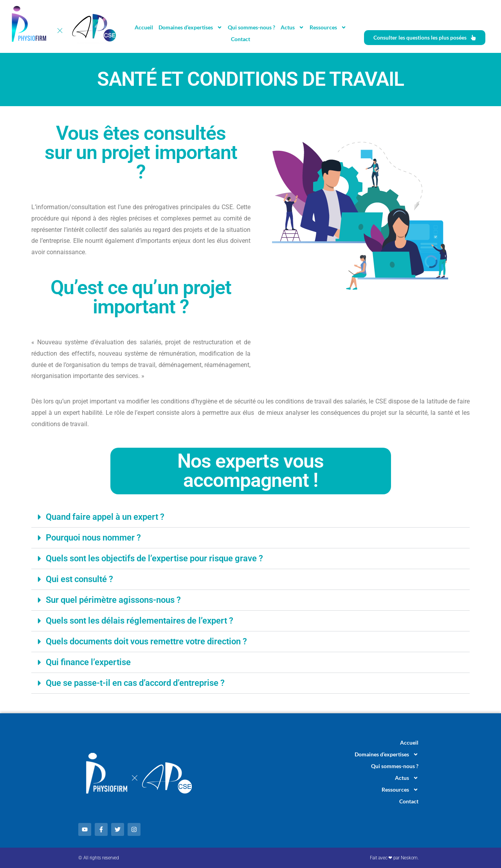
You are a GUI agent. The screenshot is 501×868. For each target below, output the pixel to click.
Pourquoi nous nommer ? (93, 538)
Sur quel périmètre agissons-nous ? (113, 600)
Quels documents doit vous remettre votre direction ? (146, 641)
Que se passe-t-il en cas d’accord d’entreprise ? (135, 683)
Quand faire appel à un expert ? (105, 517)
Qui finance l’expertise (88, 662)
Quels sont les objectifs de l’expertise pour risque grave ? (154, 558)
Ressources (328, 27)
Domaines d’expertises (190, 27)
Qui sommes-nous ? (251, 27)
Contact (241, 39)
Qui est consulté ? (79, 579)
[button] (250, 517)
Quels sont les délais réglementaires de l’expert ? (140, 621)
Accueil (144, 27)
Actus (292, 27)
